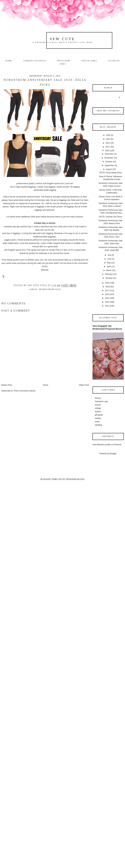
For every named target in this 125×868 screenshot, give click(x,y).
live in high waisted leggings (23, 187)
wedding (98, 425)
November (109, 158)
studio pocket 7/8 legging (68, 187)
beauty (98, 405)
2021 (108, 147)
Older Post (84, 385)
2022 (108, 143)
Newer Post (7, 385)
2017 (107, 291)
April (109, 267)
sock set (69, 183)
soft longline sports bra (15, 250)
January (109, 278)
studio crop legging (46, 187)
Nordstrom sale (50, 289)
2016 (107, 294)
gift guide (99, 415)
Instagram (64, 61)
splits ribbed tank (10, 243)
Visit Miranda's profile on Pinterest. (107, 445)
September (109, 165)
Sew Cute (62, 39)
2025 (108, 135)
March (109, 270)
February (109, 274)
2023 (108, 139)
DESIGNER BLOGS (75, 479)
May (109, 263)
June (109, 259)
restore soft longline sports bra (50, 183)
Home (9, 61)
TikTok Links (89, 61)
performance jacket (25, 183)
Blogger (113, 454)
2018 (108, 287)
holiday (98, 418)
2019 (107, 283)
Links (63, 64)
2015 (107, 298)
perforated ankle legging (45, 190)
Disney (98, 398)
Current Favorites (35, 61)
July (109, 255)
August (109, 169)
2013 (107, 306)
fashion (98, 412)
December (109, 154)
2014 (107, 302)
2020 (107, 151)
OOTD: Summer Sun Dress (111, 217)
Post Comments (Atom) (25, 391)
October (109, 162)
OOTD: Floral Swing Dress (111, 173)
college (98, 408)
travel (97, 422)
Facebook (114, 61)
